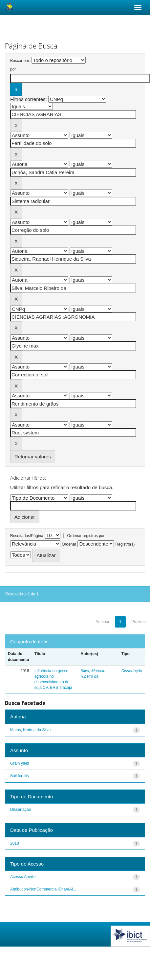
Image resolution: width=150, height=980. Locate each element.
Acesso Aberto (23, 877)
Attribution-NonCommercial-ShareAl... (43, 889)
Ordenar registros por (86, 536)
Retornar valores (33, 457)
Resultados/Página (27, 536)
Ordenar (69, 544)
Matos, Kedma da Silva (30, 730)
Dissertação (132, 671)
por (13, 69)
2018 (15, 843)
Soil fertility (20, 776)
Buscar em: (20, 61)
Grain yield (20, 763)
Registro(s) (125, 544)
